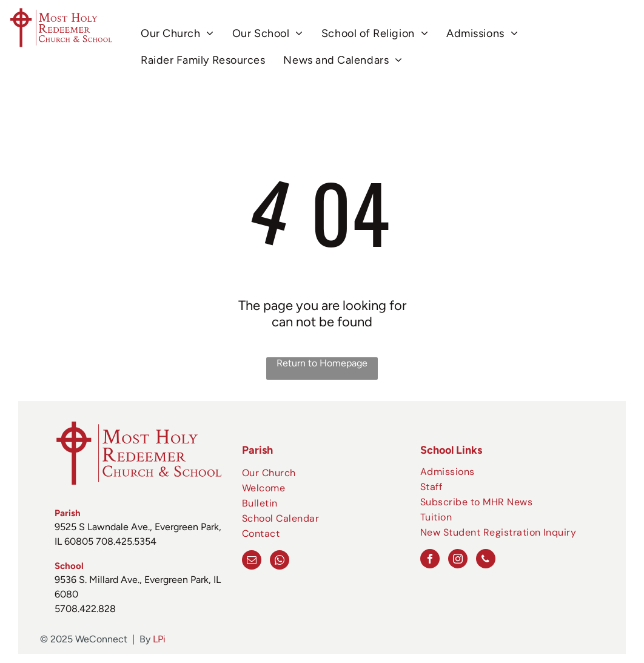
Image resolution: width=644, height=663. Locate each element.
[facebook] (430, 560)
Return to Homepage (322, 363)
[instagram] (458, 560)
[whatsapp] (280, 561)
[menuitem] (177, 34)
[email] (252, 561)
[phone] (486, 560)
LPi (159, 639)
